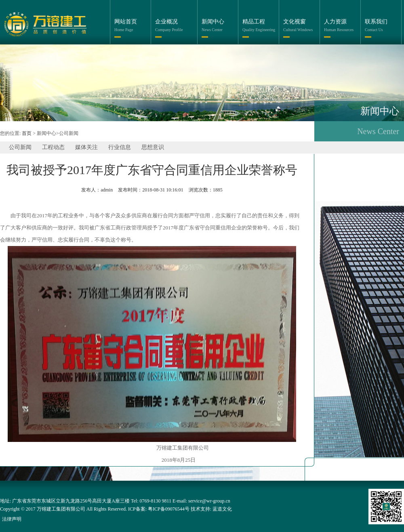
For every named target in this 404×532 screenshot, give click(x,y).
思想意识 (153, 147)
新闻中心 (213, 22)
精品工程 (254, 22)
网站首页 (126, 22)
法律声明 (12, 519)
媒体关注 (86, 147)
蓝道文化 (222, 509)
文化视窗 (295, 22)
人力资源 (335, 22)
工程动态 (53, 147)
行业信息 (120, 147)
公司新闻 (20, 147)
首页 (27, 133)
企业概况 (166, 22)
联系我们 (376, 22)
